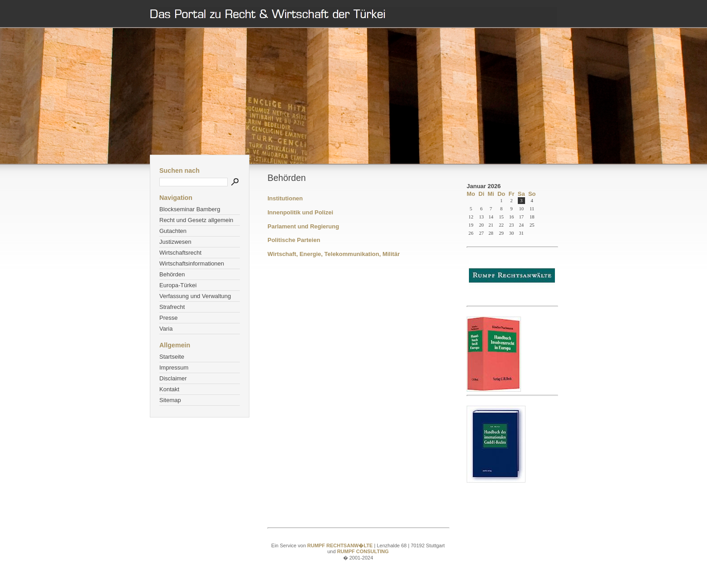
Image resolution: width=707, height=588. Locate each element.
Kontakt (169, 389)
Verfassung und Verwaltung (195, 296)
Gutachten (173, 231)
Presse (168, 318)
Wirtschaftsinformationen (192, 263)
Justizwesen (175, 242)
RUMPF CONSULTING (363, 551)
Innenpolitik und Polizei (300, 212)
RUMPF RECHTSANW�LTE (341, 545)
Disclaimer (173, 378)
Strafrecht (172, 307)
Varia (166, 329)
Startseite (172, 357)
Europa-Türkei (178, 285)
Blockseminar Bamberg (190, 209)
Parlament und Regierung (303, 226)
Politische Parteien (294, 240)
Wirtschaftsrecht (180, 253)
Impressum (174, 367)
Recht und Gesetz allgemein (196, 220)
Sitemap (170, 400)
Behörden (172, 274)
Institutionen (285, 198)
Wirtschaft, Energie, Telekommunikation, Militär (334, 254)
